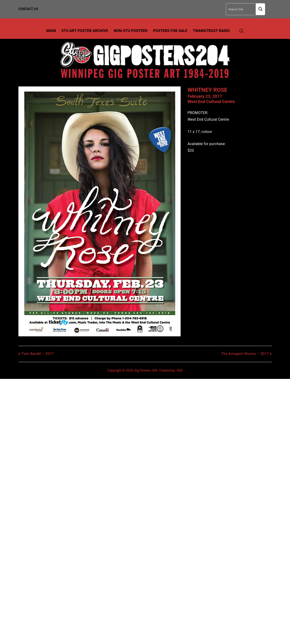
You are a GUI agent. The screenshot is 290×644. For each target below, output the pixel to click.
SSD (179, 370)
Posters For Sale (170, 31)
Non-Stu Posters (131, 31)
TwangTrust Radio (211, 31)
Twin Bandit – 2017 (38, 354)
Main (51, 31)
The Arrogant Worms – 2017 (245, 354)
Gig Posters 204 (146, 370)
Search (260, 9)
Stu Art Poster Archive (85, 31)
